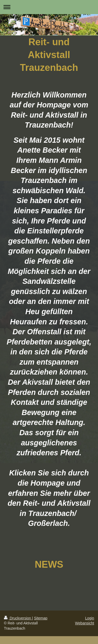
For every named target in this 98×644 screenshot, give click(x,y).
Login (90, 618)
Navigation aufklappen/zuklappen (49, 7)
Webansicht (85, 623)
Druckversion (18, 618)
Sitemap (41, 618)
